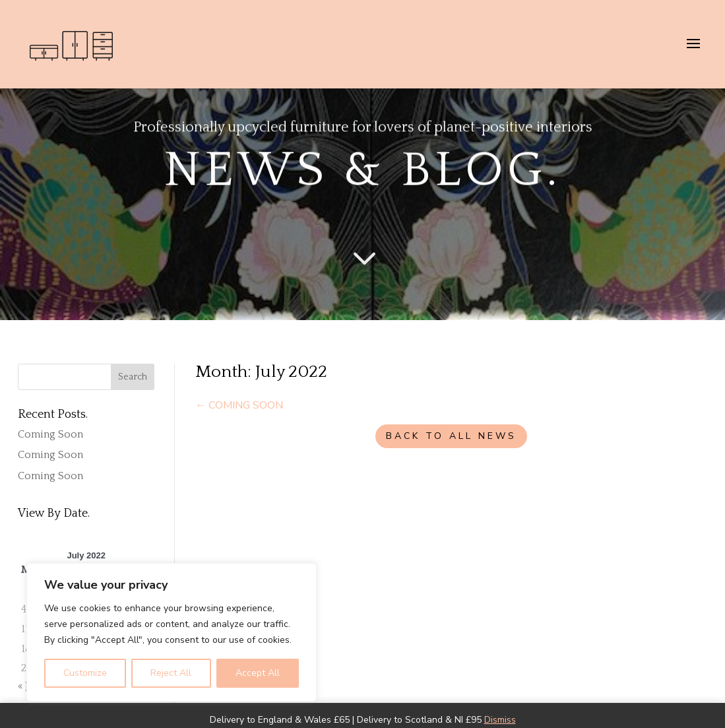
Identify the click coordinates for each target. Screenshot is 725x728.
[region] (172, 632)
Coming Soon (50, 434)
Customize (85, 673)
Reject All (171, 673)
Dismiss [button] (500, 720)
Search (133, 377)
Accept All (258, 673)
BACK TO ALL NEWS (451, 436)
